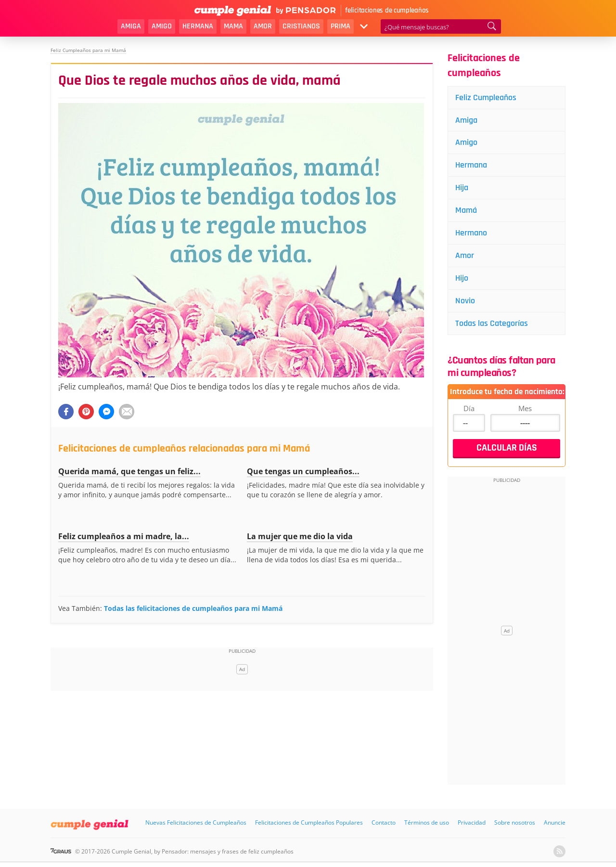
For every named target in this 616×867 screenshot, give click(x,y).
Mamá (466, 210)
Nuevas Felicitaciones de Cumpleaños (196, 822)
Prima (340, 26)
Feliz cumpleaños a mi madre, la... (124, 536)
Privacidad (472, 822)
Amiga (131, 26)
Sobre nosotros (515, 822)
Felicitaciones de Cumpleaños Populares (309, 822)
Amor (263, 26)
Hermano (471, 233)
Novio (465, 301)
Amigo (162, 26)
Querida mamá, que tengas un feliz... (129, 471)
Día (469, 408)
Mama (233, 26)
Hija (462, 188)
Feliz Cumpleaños (486, 97)
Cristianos (301, 26)
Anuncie (555, 822)
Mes (525, 408)
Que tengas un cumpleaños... (303, 471)
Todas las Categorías (492, 323)
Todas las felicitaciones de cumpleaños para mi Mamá (193, 608)
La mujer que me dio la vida (300, 536)
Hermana (198, 26)
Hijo (462, 278)
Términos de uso (427, 822)
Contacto (384, 822)
